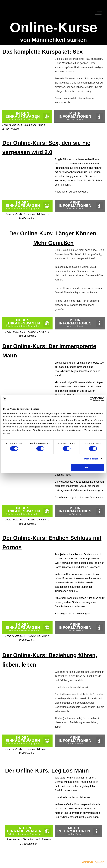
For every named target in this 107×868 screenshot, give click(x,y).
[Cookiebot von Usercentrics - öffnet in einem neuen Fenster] (92, 399)
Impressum (99, 862)
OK (87, 467)
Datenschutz (87, 862)
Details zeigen (91, 459)
